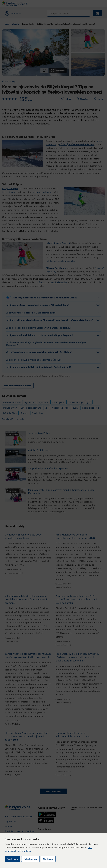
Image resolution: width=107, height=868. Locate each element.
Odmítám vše (30, 859)
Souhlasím (12, 859)
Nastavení (48, 859)
